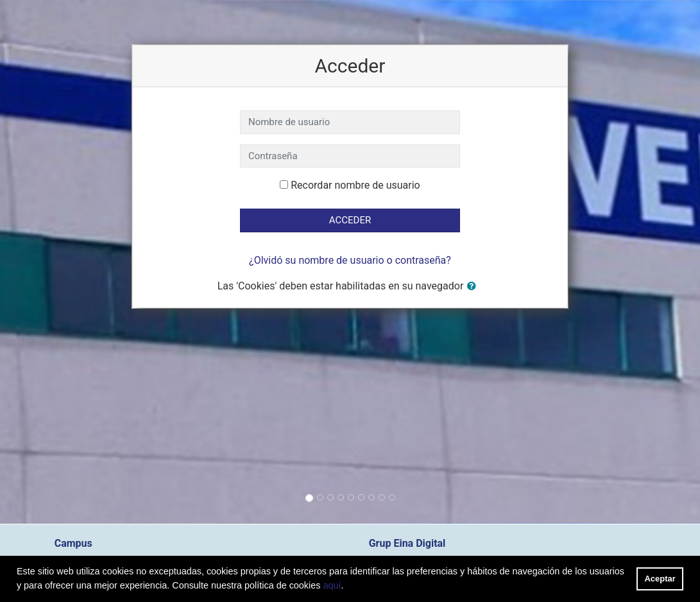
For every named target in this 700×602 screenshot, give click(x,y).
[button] (474, 287)
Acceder (350, 220)
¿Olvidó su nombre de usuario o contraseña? (350, 260)
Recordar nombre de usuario (355, 185)
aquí (332, 585)
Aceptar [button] (660, 579)
